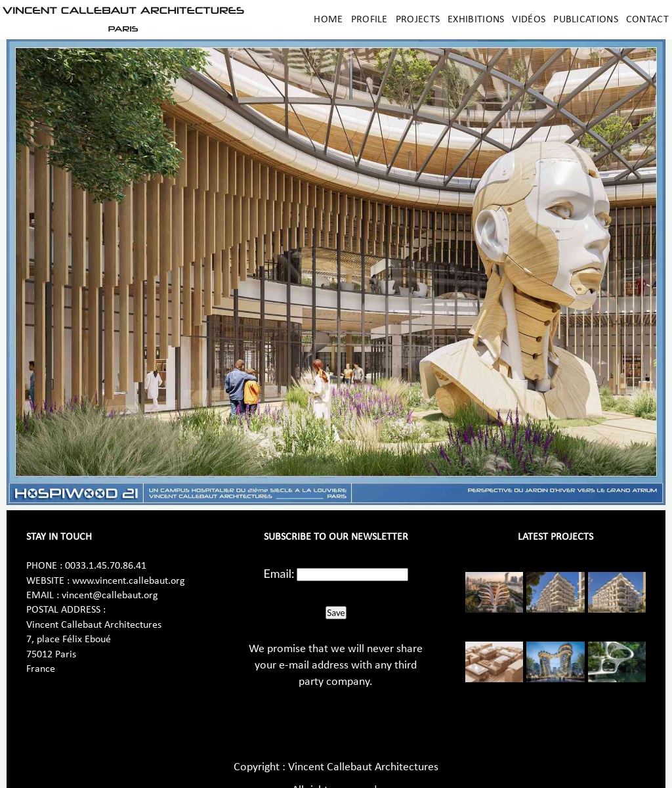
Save (336, 613)
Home (328, 20)
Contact (647, 20)
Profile (369, 20)
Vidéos (529, 20)
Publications (586, 20)
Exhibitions (476, 20)
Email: (279, 573)
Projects (418, 20)
